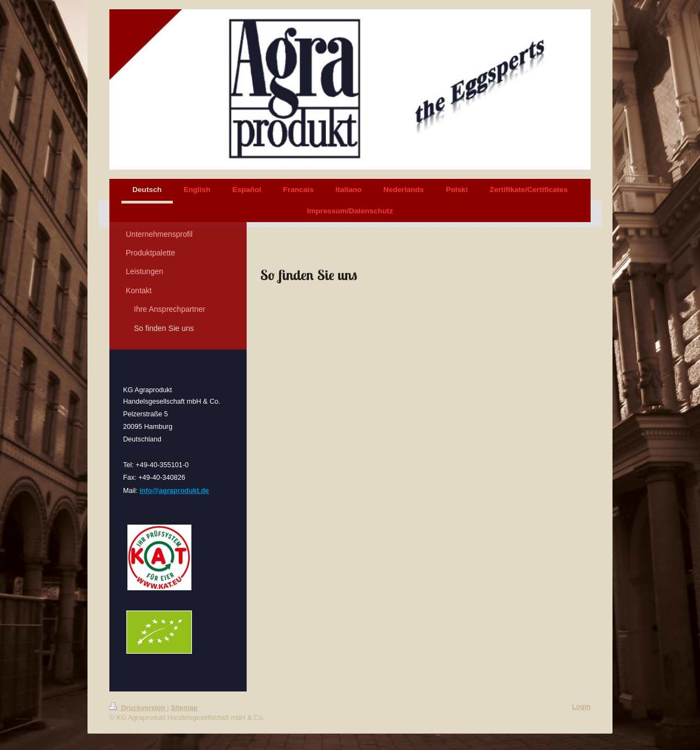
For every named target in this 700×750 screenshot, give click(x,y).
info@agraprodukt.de (174, 491)
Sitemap (184, 708)
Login (581, 707)
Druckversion (138, 708)
